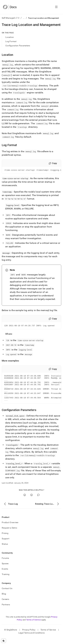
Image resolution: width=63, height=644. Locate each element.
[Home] (10, 7)
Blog (4, 600)
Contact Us (7, 594)
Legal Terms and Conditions (31, 639)
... (24, 18)
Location (10, 37)
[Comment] (38, 501)
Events (5, 575)
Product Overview (10, 529)
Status (5, 550)
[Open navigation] (56, 7)
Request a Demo (9, 534)
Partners (6, 611)
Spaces (5, 570)
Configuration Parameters (18, 46)
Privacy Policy (29, 636)
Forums (5, 564)
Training (6, 580)
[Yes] (25, 501)
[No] (31, 501)
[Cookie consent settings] (4, 641)
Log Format (11, 41)
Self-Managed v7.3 (11, 18)
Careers (5, 605)
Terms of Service (33, 626)
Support (6, 545)
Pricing (5, 539)
